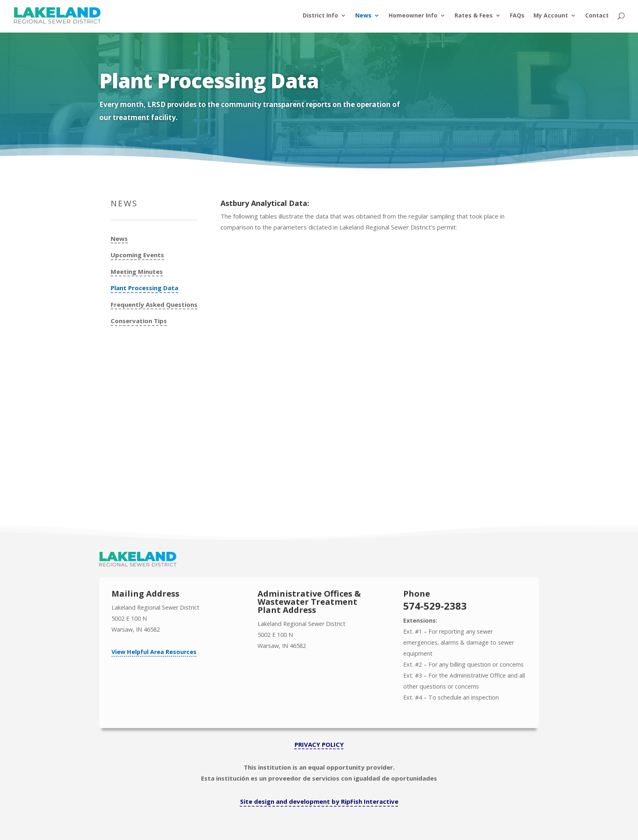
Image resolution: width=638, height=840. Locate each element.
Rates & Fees (474, 16)
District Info (320, 16)
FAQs (517, 16)
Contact (597, 16)
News (363, 16)
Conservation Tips (139, 321)
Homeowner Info (413, 16)
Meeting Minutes (137, 272)
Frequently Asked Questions (154, 305)
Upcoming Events (137, 255)
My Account (551, 16)
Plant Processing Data (144, 288)
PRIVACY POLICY (319, 744)
